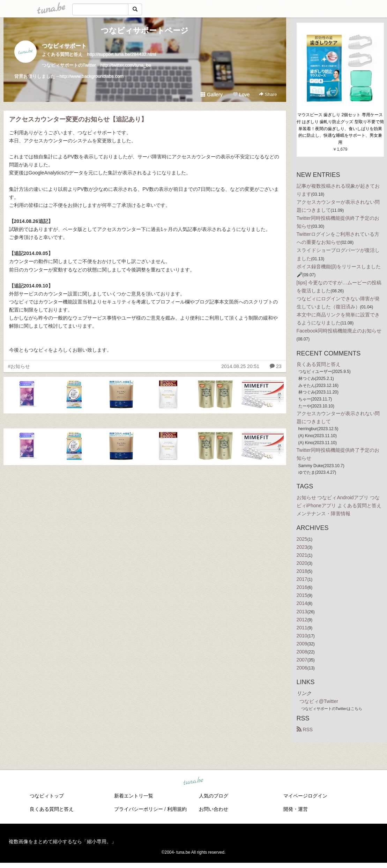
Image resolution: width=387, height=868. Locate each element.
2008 (302, 652)
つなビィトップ (47, 796)
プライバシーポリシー (139, 809)
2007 (302, 660)
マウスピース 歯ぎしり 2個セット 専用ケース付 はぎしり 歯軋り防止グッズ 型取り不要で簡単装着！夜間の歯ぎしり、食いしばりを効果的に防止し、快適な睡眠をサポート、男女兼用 (340, 129)
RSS (305, 729)
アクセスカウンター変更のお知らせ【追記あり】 (78, 119)
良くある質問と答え (319, 364)
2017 (302, 579)
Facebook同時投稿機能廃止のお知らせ (339, 331)
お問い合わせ (214, 809)
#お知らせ (19, 366)
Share (268, 94)
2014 (302, 603)
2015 (302, 595)
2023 (302, 547)
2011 (302, 628)
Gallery (211, 95)
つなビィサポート (64, 46)
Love (241, 95)
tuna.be (193, 781)
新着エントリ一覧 (134, 796)
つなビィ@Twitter (319, 701)
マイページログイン (305, 796)
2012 (302, 620)
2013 (302, 612)
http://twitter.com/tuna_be (126, 65)
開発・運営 (296, 809)
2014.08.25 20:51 (240, 366)
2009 (302, 644)
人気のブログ (214, 796)
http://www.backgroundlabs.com (92, 76)
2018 (302, 571)
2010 (302, 636)
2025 (302, 539)
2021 (302, 555)
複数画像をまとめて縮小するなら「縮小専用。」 (62, 841)
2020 (302, 563)
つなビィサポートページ (145, 31)
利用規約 (177, 809)
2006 (302, 668)
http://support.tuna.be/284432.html (122, 54)
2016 (302, 587)
